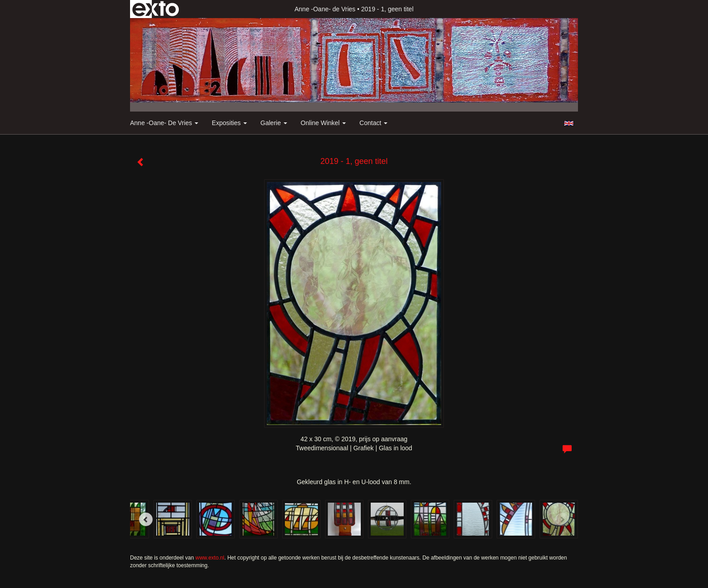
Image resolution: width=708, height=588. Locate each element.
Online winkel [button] (323, 123)
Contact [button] (373, 123)
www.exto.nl (210, 558)
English (569, 123)
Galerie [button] (274, 123)
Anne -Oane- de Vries (325, 9)
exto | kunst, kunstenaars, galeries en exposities (156, 9)
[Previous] (146, 519)
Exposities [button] (229, 123)
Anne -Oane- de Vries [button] (164, 123)
